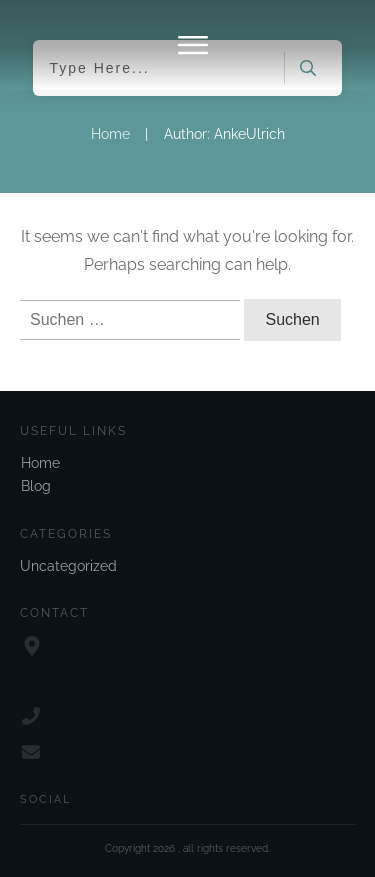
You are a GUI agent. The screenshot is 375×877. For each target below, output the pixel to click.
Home (40, 463)
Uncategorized (68, 566)
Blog (36, 486)
